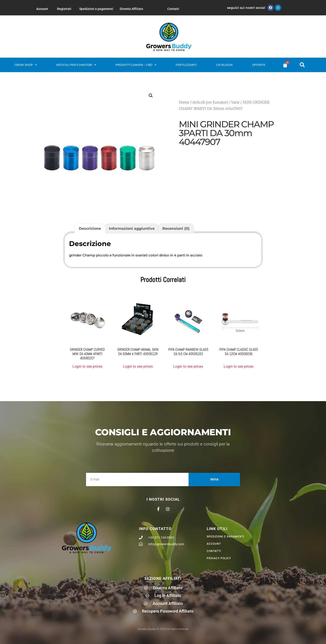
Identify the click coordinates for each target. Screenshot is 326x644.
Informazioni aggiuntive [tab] (132, 228)
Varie (235, 102)
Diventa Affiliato (131, 9)
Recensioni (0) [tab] (176, 228)
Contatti (173, 9)
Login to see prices (87, 366)
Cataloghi (224, 65)
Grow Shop (26, 65)
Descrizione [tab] (90, 228)
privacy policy (219, 558)
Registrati (64, 9)
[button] (302, 65)
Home (184, 102)
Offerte (259, 65)
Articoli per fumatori (76, 65)
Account (42, 9)
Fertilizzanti (186, 65)
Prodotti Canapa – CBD (136, 65)
